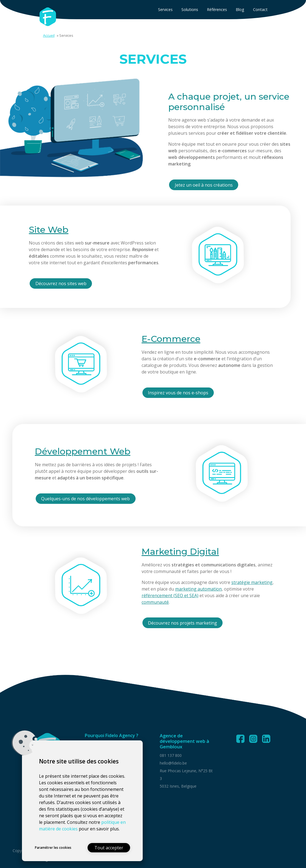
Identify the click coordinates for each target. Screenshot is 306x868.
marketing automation (198, 589)
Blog (240, 9)
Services (165, 9)
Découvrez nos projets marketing (183, 623)
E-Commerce (171, 339)
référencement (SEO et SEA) (170, 595)
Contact (260, 9)
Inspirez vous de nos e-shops (178, 393)
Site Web (49, 230)
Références (217, 9)
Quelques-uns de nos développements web (85, 499)
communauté (155, 602)
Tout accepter (109, 848)
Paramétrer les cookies (53, 848)
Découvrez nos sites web (61, 283)
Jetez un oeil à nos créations (204, 185)
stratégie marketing (252, 582)
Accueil (49, 35)
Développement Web (83, 451)
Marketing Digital (180, 551)
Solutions (190, 9)
